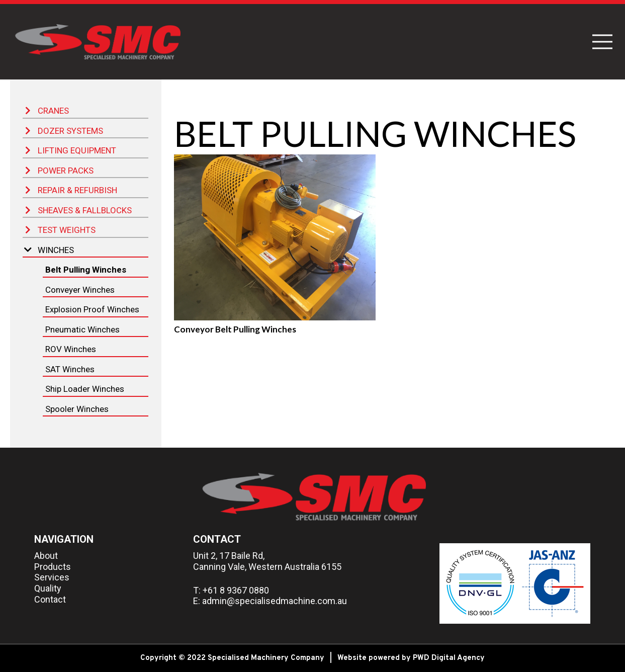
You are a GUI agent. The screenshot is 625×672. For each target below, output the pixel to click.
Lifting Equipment (71, 150)
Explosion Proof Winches (92, 309)
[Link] (97, 42)
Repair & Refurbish (71, 190)
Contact (50, 599)
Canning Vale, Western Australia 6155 (267, 567)
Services (52, 577)
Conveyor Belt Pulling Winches (235, 329)
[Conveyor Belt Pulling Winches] (275, 237)
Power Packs (59, 171)
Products (53, 567)
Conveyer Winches (80, 290)
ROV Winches (71, 349)
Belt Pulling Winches (86, 270)
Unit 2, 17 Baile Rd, (229, 556)
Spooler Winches (77, 409)
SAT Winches (70, 369)
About (46, 556)
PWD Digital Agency (449, 658)
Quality (48, 588)
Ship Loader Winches (85, 389)
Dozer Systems (64, 131)
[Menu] (602, 42)
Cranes (47, 111)
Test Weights (60, 230)
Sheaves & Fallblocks (78, 210)
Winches (49, 250)
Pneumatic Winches (82, 329)
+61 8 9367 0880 (236, 590)
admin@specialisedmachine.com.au (275, 601)
